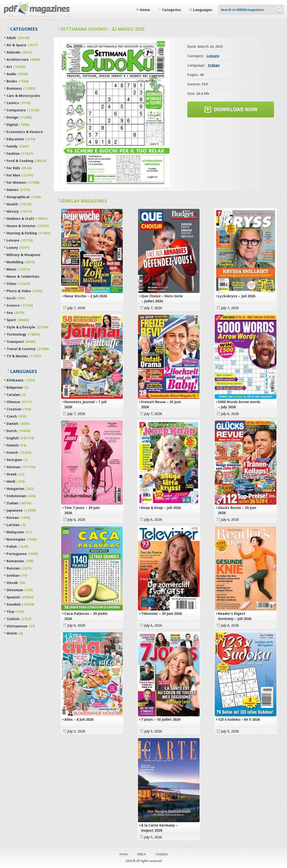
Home (124, 854)
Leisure (213, 56)
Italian (214, 65)
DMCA (142, 854)
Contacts (162, 854)
